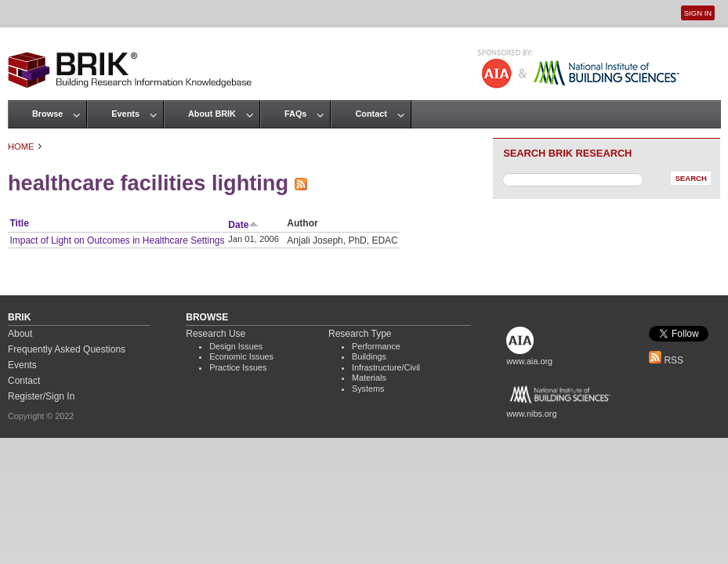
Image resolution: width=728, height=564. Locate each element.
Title (19, 223)
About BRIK (212, 114)
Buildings (369, 356)
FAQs (295, 114)
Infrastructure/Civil (386, 367)
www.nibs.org (531, 414)
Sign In (698, 13)
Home (21, 146)
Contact (371, 114)
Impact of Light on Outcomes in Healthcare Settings (117, 240)
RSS (666, 360)
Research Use (216, 334)
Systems (368, 389)
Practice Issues (238, 367)
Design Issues (236, 346)
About (20, 334)
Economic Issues (241, 356)
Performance (376, 346)
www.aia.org (529, 361)
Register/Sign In (41, 396)
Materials (369, 378)
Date (243, 225)
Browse (47, 114)
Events (125, 114)
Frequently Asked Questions (67, 349)
